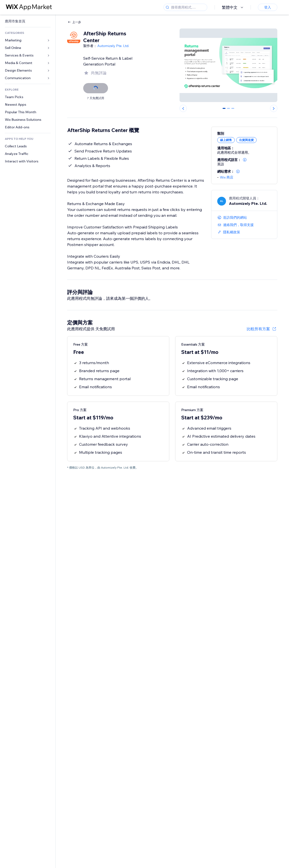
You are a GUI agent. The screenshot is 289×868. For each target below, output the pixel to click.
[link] (28, 21)
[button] (245, 160)
